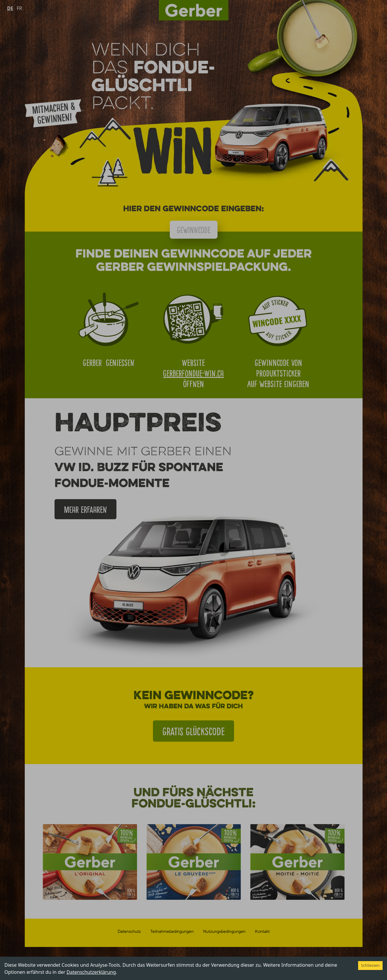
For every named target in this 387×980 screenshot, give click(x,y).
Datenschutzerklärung (91, 972)
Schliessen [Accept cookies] (370, 965)
